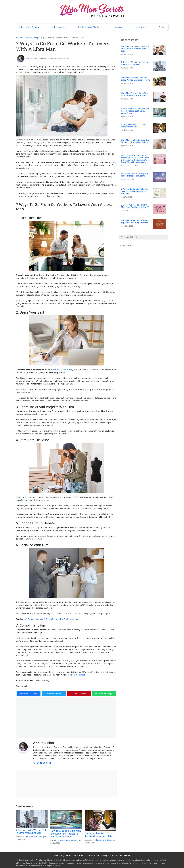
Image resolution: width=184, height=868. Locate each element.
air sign (29, 497)
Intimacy (118, 27)
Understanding (58, 27)
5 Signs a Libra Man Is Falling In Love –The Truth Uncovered (52, 619)
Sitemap (127, 855)
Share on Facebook (29, 694)
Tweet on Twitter (54, 694)
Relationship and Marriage (89, 27)
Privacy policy (107, 855)
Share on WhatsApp (104, 694)
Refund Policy (72, 855)
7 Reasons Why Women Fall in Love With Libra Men (31, 831)
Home (56, 855)
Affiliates (118, 855)
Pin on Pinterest (79, 694)
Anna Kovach (141, 27)
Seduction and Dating (28, 27)
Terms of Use (94, 855)
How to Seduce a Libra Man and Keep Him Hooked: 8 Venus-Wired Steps (66, 834)
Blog (18, 38)
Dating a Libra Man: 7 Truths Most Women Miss (99, 835)
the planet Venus (61, 370)
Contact (162, 27)
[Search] (144, 237)
